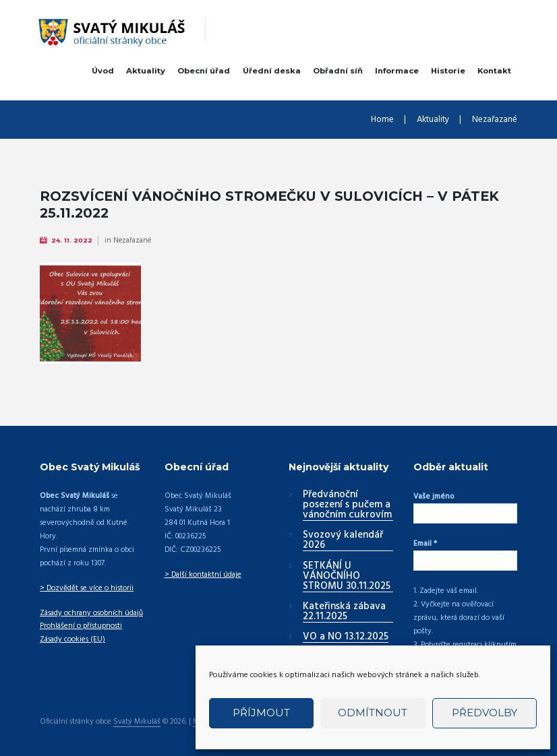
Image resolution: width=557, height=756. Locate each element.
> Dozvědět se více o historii (87, 588)
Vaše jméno (434, 497)
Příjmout (261, 713)
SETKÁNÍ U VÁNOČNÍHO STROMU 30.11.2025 (347, 577)
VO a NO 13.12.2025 (346, 637)
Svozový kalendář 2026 (343, 541)
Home (382, 120)
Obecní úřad (204, 71)
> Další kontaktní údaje (203, 575)
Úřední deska (272, 71)
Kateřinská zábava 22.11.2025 (344, 612)
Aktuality (146, 71)
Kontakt (494, 71)
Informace (397, 71)
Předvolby (485, 713)
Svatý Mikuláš (137, 722)
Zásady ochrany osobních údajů (91, 613)
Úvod (103, 71)
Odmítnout (373, 713)
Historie (448, 71)
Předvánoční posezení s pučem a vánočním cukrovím (347, 505)
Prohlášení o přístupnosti (81, 626)
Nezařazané (495, 120)
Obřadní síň (338, 71)
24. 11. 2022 (72, 240)
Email (425, 544)
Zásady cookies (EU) (72, 639)
